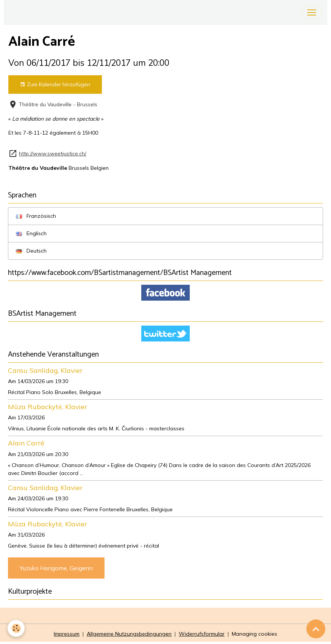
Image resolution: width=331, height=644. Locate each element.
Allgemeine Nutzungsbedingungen (129, 634)
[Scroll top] (316, 629)
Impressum (67, 634)
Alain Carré (26, 443)
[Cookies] (16, 628)
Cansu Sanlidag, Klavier (45, 370)
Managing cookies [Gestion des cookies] (254, 634)
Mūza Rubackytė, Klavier (48, 407)
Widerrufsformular (202, 634)
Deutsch (31, 251)
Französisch (36, 216)
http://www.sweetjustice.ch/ (53, 153)
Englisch (31, 233)
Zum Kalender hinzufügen (55, 85)
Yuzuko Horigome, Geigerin (56, 568)
